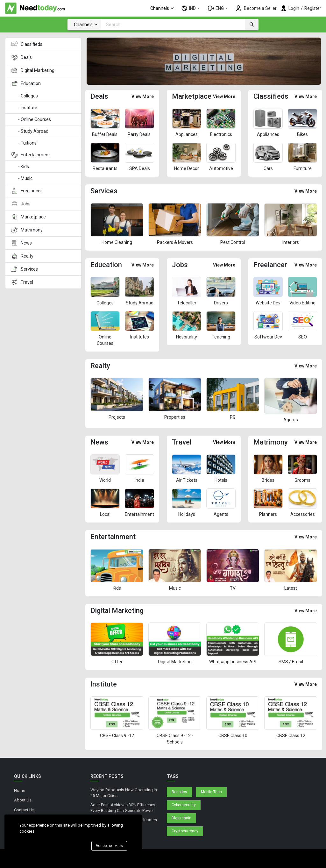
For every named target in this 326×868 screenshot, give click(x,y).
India (139, 480)
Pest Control (233, 242)
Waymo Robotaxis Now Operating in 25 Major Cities (124, 793)
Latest (291, 588)
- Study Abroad (33, 131)
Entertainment (139, 514)
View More (143, 96)
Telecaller (187, 303)
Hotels (221, 480)
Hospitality (187, 337)
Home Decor (187, 168)
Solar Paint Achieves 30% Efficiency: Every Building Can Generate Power (123, 808)
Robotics (179, 792)
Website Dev (268, 303)
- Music (26, 178)
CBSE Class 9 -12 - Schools (175, 739)
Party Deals (140, 134)
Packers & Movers (175, 242)
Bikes (302, 134)
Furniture (303, 168)
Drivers (221, 303)
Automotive (221, 168)
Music (175, 588)
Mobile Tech (211, 792)
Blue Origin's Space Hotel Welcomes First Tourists (124, 823)
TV (233, 588)
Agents (291, 420)
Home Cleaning (117, 242)
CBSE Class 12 (291, 736)
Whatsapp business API (233, 662)
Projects (117, 417)
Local (105, 514)
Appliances (187, 134)
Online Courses (105, 340)
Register (313, 8)
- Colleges (28, 96)
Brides (268, 480)
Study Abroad (140, 303)
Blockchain (181, 818)
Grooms (302, 480)
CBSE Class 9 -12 (117, 736)
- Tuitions (27, 143)
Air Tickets (187, 480)
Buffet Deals (105, 134)
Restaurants (105, 168)
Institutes (140, 337)
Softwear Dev (268, 337)
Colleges (105, 303)
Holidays (187, 514)
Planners (268, 514)
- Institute (28, 108)
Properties (175, 417)
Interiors (291, 242)
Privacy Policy (26, 819)
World (105, 480)
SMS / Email (291, 662)
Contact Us (24, 810)
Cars (268, 168)
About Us (23, 800)
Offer (117, 662)
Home (20, 790)
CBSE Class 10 (233, 736)
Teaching (221, 337)
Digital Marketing (175, 662)
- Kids (24, 167)
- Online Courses (35, 119)
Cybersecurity (184, 805)
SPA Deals (140, 168)
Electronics (221, 134)
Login (294, 8)
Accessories (303, 514)
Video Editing (302, 303)
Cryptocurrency (185, 831)
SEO (303, 337)
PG (233, 417)
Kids (117, 588)
